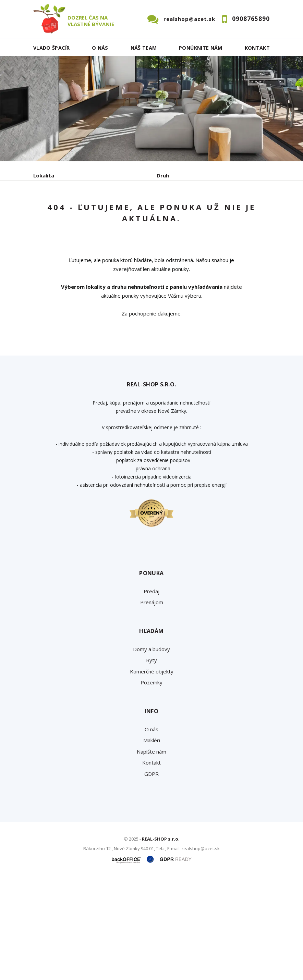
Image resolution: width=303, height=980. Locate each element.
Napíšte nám (151, 852)
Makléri (152, 841)
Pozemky (151, 783)
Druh (163, 175)
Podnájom (177, 240)
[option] (151, 109)
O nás (100, 48)
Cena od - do (173, 204)
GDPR (151, 874)
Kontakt (257, 48)
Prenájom (96, 240)
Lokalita (44, 175)
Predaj (54, 240)
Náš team (144, 48)
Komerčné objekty (152, 772)
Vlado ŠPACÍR (51, 48)
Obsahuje (45, 204)
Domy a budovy (151, 750)
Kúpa (136, 240)
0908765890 (251, 19)
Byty (151, 761)
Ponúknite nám (201, 48)
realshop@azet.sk (189, 19)
